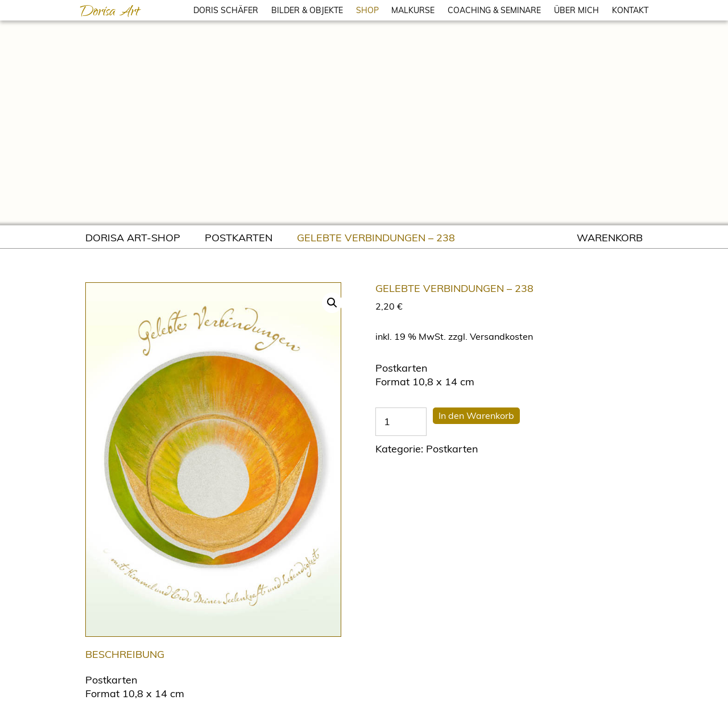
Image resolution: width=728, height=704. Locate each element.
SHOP (367, 10)
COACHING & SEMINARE (494, 10)
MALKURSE (413, 10)
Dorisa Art (109, 13)
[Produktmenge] (401, 422)
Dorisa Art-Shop (133, 238)
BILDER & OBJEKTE (307, 10)
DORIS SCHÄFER (226, 10)
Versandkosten (501, 336)
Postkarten (239, 238)
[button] (332, 303)
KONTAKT (630, 10)
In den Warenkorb (476, 415)
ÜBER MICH (576, 10)
